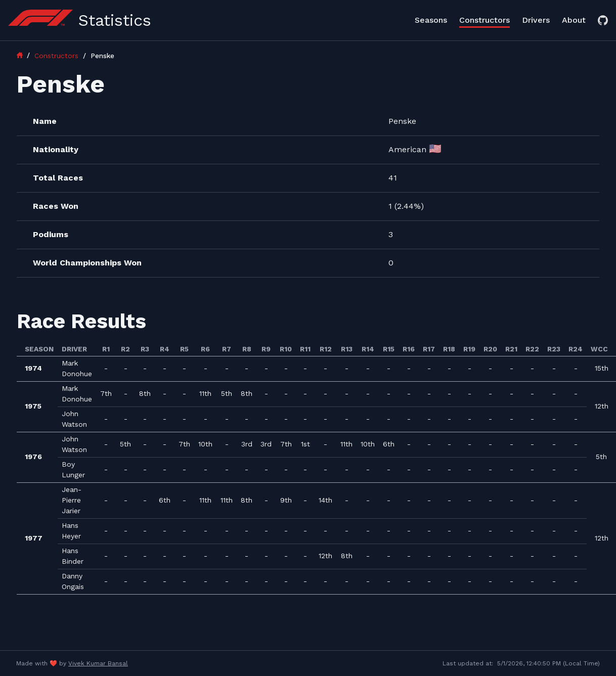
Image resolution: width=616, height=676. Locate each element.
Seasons (431, 20)
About (574, 20)
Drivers (536, 20)
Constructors (485, 20)
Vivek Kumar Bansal (98, 663)
